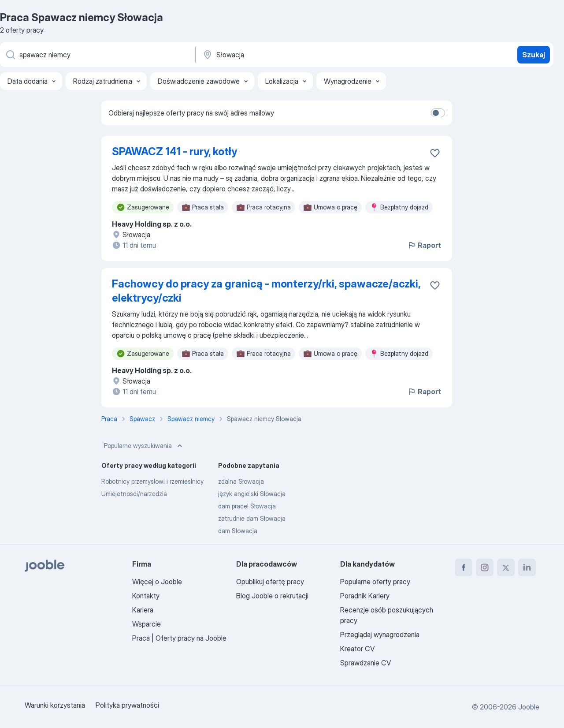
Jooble (529, 707)
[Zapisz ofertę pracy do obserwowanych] (435, 153)
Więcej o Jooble (157, 582)
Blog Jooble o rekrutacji (272, 596)
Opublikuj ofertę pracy (270, 582)
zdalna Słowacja (241, 481)
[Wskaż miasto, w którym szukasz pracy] (294, 55)
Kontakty (146, 596)
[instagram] (485, 567)
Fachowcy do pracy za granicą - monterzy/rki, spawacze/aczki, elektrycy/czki (266, 291)
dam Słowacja (238, 531)
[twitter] (506, 567)
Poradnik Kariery (365, 596)
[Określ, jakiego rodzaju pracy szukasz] (97, 55)
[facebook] (464, 567)
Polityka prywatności (127, 705)
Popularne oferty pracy (375, 582)
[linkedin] (527, 567)
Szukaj (534, 55)
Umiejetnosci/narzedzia (134, 494)
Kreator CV (357, 649)
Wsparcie (147, 624)
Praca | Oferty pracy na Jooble (179, 638)
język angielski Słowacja (252, 494)
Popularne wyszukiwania (144, 446)
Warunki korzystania (55, 705)
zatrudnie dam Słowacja (252, 518)
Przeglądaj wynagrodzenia (380, 635)
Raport (424, 245)
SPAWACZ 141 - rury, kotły (174, 151)
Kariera (143, 610)
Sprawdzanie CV (365, 663)
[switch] (438, 113)
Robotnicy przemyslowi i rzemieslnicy (152, 481)
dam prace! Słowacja (247, 506)
